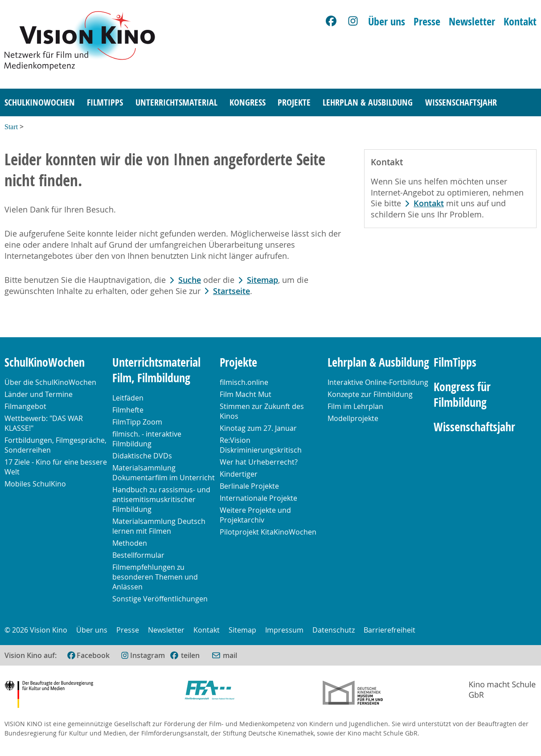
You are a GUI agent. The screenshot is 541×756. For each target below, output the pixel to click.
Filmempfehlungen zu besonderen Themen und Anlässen (155, 577)
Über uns (387, 21)
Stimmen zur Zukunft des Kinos (262, 411)
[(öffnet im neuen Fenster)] (184, 655)
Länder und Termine (39, 394)
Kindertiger (239, 474)
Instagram (148, 655)
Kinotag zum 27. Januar (258, 428)
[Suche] (526, 103)
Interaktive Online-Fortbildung (378, 382)
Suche (190, 280)
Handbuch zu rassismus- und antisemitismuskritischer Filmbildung (161, 499)
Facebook (93, 655)
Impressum (284, 630)
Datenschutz (334, 630)
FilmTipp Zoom (137, 422)
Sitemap (262, 280)
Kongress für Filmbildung (462, 395)
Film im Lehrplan (355, 406)
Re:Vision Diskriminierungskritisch (261, 445)
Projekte (294, 102)
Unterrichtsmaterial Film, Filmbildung (156, 370)
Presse (427, 21)
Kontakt (520, 21)
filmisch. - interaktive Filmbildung (147, 439)
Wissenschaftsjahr (461, 102)
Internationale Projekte (258, 498)
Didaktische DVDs (142, 456)
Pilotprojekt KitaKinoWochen (268, 532)
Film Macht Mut (246, 394)
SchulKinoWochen (40, 102)
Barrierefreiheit (389, 630)
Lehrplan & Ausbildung (368, 102)
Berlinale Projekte (249, 486)
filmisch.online (244, 382)
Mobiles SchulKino (35, 484)
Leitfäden (128, 398)
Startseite (232, 291)
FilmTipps (105, 102)
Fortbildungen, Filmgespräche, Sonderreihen (55, 445)
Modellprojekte (353, 418)
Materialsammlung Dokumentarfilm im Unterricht (164, 473)
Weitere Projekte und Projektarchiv (255, 515)
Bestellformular (138, 555)
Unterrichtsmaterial (176, 102)
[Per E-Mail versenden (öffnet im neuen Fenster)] (224, 655)
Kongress (248, 102)
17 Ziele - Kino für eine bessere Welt (56, 467)
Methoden (130, 543)
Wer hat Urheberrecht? (259, 462)
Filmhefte (128, 410)
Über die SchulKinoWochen (50, 382)
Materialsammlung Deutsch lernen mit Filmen (159, 526)
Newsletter (472, 21)
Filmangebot (25, 406)
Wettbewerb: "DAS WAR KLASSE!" (44, 423)
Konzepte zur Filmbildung (370, 394)
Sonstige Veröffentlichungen (160, 599)
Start (11, 127)
